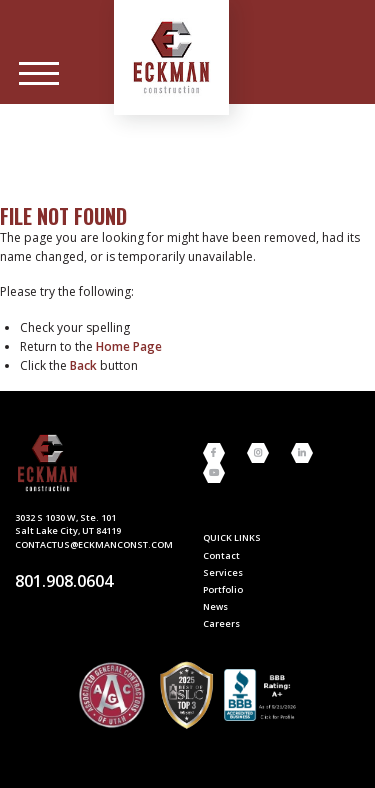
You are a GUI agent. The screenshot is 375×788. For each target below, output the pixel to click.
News (215, 606)
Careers (221, 623)
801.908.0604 (64, 581)
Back (83, 365)
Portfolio (223, 589)
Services (223, 572)
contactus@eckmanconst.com (94, 544)
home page (129, 346)
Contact (221, 555)
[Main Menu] (39, 74)
